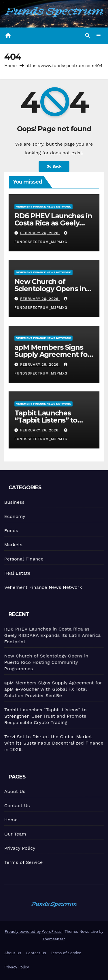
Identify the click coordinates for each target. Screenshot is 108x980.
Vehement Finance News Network (44, 206)
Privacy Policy (20, 848)
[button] (88, 35)
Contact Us (16, 805)
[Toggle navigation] (99, 36)
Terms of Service (24, 862)
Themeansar (53, 939)
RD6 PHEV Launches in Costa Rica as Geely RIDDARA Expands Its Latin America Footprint (51, 635)
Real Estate (17, 573)
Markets (13, 545)
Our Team (15, 834)
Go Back (54, 166)
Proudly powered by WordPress (34, 932)
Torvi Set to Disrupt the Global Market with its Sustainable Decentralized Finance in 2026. (54, 742)
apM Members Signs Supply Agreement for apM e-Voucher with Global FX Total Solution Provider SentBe (52, 689)
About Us (14, 791)
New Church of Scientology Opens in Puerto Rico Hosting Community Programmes (45, 662)
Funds (11, 530)
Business (13, 502)
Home (11, 66)
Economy (14, 516)
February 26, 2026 (40, 233)
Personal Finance (23, 559)
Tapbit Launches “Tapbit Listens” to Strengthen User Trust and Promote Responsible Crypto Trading (45, 716)
